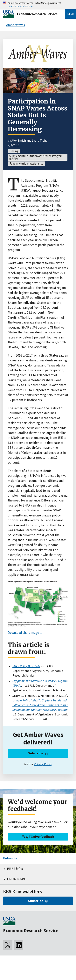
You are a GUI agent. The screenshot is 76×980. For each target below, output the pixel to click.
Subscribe (36, 753)
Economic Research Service (37, 14)
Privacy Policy (43, 764)
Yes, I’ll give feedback (38, 837)
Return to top (13, 858)
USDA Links (16, 879)
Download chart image (23, 633)
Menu (71, 14)
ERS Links (15, 869)
